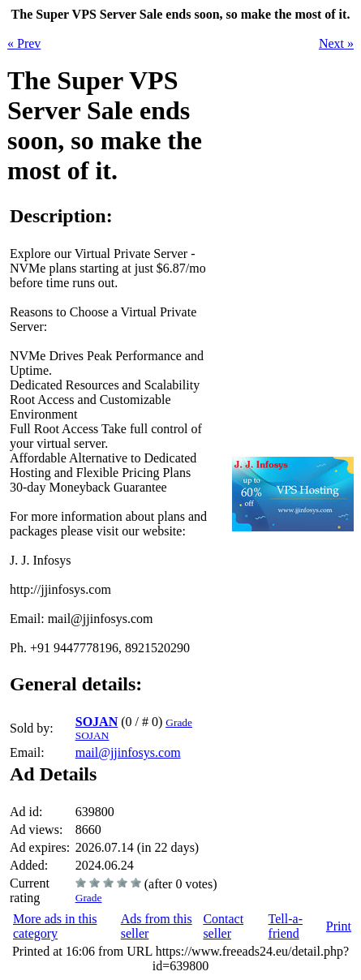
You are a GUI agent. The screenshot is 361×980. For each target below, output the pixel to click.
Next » (336, 43)
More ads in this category (55, 926)
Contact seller (223, 926)
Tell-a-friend (286, 926)
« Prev (24, 43)
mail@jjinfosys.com (128, 752)
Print (339, 926)
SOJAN (97, 722)
